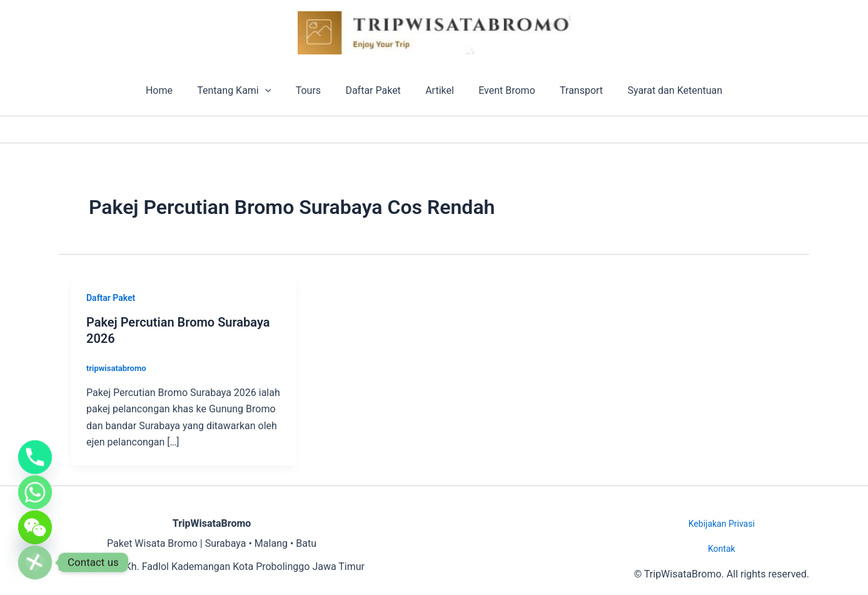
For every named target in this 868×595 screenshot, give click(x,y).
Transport (570, 90)
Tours (315, 90)
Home (175, 90)
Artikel (438, 90)
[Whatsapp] (35, 485)
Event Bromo (500, 90)
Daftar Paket (375, 90)
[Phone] (35, 446)
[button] (276, 91)
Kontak (722, 549)
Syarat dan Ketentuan (659, 90)
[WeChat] (35, 524)
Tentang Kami (246, 91)
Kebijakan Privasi (722, 524)
